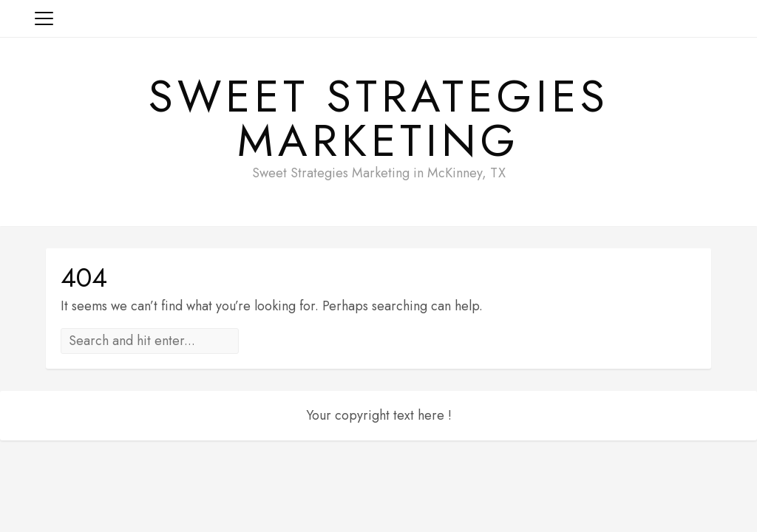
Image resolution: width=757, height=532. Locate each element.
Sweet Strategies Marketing (379, 119)
